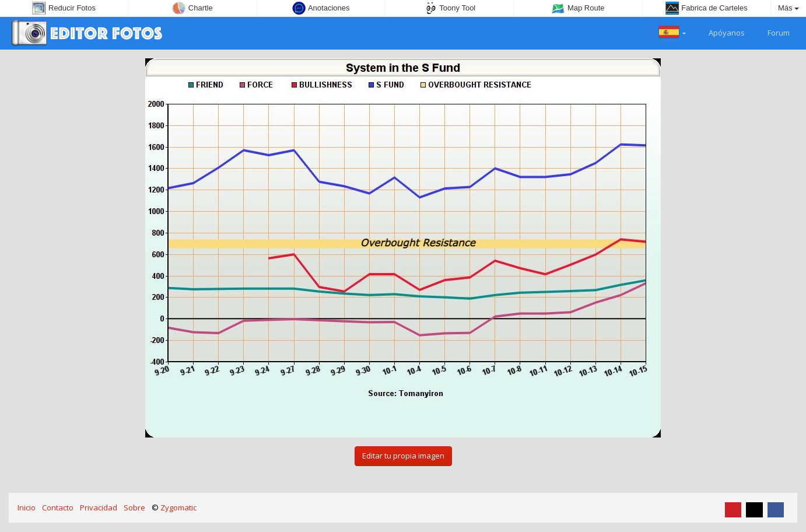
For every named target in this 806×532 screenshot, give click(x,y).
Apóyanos (720, 32)
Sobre (134, 508)
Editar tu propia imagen (403, 456)
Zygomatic (178, 508)
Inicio (27, 508)
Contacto (58, 508)
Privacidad (99, 508)
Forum (772, 32)
